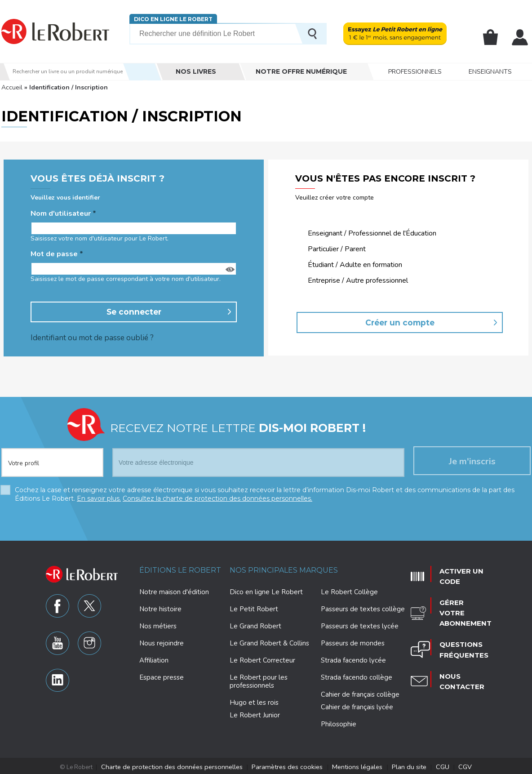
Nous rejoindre (162, 642)
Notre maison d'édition (174, 591)
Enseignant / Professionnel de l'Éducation (372, 234)
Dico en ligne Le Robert (173, 19)
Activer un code (456, 572)
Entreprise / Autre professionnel (358, 281)
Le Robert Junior (255, 714)
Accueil (12, 87)
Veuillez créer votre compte (335, 198)
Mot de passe (57, 254)
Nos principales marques (284, 569)
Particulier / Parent (337, 249)
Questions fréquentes (459, 626)
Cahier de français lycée (357, 706)
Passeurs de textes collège (363, 608)
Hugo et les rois (254, 702)
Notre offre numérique (301, 71)
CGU (424, 765)
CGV (443, 765)
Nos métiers (158, 625)
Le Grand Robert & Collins (269, 642)
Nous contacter (457, 653)
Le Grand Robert (255, 625)
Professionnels (415, 72)
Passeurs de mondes (353, 642)
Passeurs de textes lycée (360, 625)
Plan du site (395, 765)
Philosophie (339, 723)
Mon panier (492, 37)
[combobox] (52, 456)
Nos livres (196, 71)
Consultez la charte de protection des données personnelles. (217, 498)
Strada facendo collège (357, 676)
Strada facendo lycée (353, 659)
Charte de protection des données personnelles (186, 765)
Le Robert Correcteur (262, 659)
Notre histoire (160, 608)
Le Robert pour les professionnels (259, 681)
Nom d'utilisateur (63, 214)
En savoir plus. (99, 498)
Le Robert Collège (349, 591)
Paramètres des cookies (288, 765)
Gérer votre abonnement (460, 599)
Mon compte (520, 37)
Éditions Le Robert (180, 569)
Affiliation (154, 659)
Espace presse (162, 676)
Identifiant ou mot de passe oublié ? (86, 337)
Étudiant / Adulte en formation (355, 265)
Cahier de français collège (360, 694)
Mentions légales (350, 765)
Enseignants (490, 72)
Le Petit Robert (254, 608)
